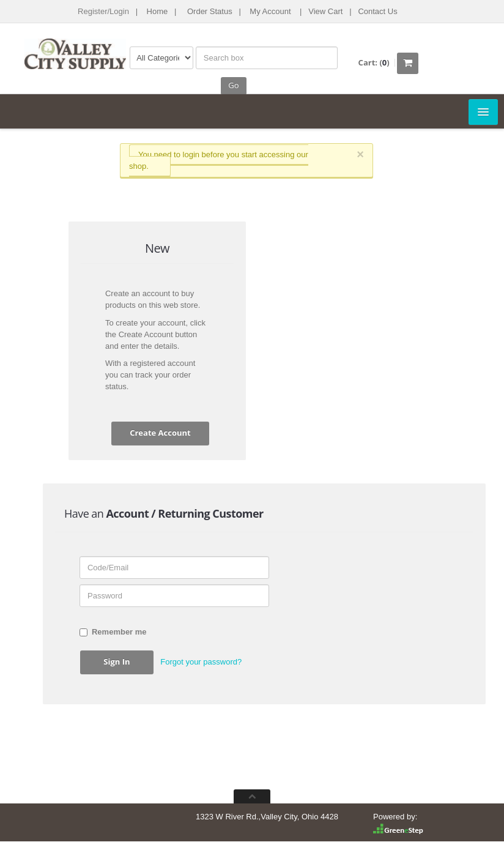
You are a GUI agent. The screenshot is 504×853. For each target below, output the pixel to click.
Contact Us (377, 11)
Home (157, 11)
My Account (270, 11)
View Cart (325, 11)
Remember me (113, 632)
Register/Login (103, 11)
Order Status (210, 11)
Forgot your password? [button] (201, 662)
